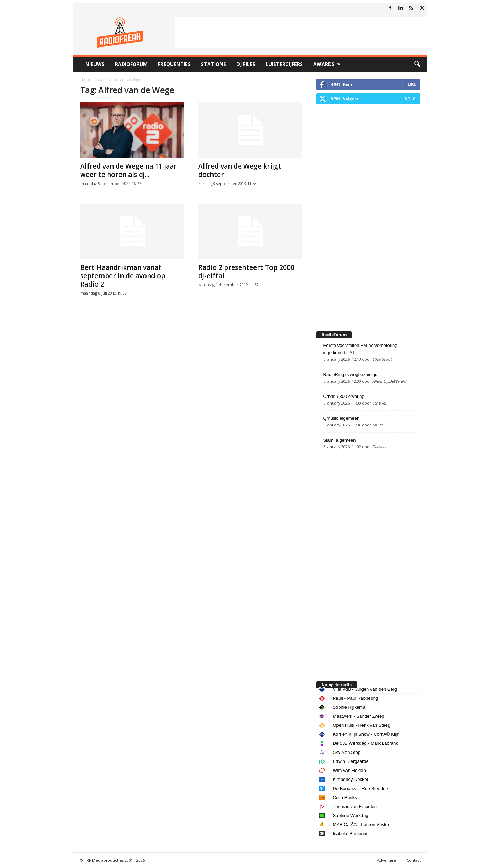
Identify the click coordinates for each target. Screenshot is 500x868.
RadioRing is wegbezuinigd (351, 375)
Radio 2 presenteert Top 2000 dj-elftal (246, 272)
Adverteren (388, 860)
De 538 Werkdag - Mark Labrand (365, 743)
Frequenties (174, 64)
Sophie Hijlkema (349, 707)
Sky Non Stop (347, 752)
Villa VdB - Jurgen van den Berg (365, 689)
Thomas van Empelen (355, 806)
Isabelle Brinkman (351, 833)
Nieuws (95, 64)
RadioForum (131, 64)
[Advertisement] (301, 33)
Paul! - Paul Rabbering (355, 698)
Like (412, 84)
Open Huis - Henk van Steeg (361, 725)
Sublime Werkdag (350, 815)
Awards (327, 64)
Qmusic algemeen (341, 418)
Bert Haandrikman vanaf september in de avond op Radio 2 (123, 276)
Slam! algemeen (340, 440)
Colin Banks (345, 797)
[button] (417, 64)
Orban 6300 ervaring (344, 396)
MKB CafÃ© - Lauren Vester (361, 824)
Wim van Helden (349, 770)
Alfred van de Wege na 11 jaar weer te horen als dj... (128, 170)
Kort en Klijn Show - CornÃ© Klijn (366, 734)
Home (85, 79)
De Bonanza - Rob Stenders (361, 788)
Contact (414, 860)
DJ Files (246, 64)
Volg (410, 99)
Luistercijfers (284, 64)
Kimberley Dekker (351, 779)
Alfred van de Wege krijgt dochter (240, 170)
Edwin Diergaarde (351, 761)
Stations (214, 64)
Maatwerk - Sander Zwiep (358, 716)
